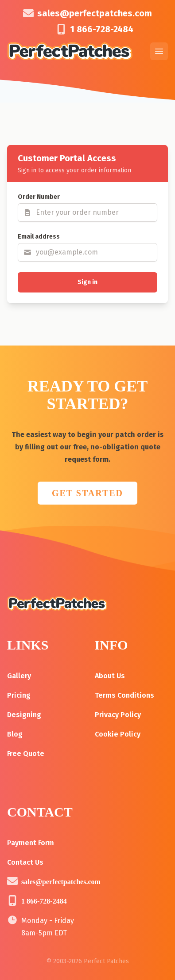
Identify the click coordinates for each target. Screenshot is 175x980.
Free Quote (26, 754)
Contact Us (25, 862)
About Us (110, 676)
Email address (39, 237)
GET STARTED (87, 493)
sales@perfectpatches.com (95, 13)
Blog (15, 734)
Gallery (19, 676)
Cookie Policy (118, 734)
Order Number (39, 197)
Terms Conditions (124, 695)
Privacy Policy (118, 715)
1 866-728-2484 (102, 29)
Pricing (19, 695)
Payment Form (31, 843)
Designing (24, 715)
